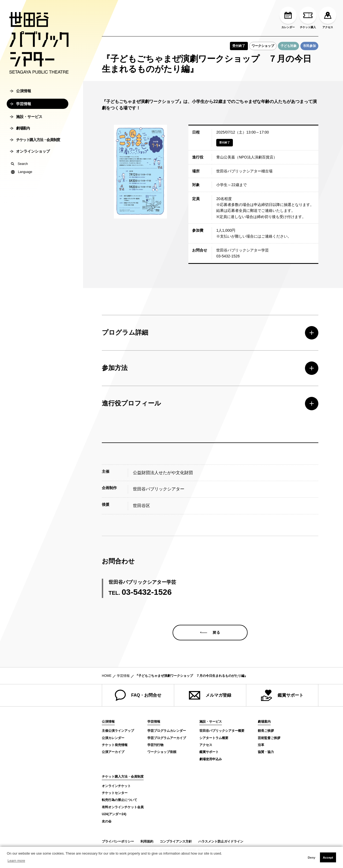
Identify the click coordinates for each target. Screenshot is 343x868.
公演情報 (20, 94)
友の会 (107, 821)
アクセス (328, 18)
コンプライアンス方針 (176, 841)
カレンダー (288, 18)
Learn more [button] (16, 861)
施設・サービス (26, 119)
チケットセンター (115, 793)
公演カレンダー (113, 738)
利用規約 (147, 841)
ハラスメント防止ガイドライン (221, 841)
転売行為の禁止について (120, 800)
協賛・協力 (266, 752)
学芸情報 (20, 106)
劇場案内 (20, 131)
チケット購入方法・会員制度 (35, 142)
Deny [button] (311, 858)
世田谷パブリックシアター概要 (222, 731)
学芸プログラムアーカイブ (167, 738)
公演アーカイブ (113, 752)
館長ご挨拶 (266, 731)
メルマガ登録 (210, 695)
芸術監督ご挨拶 (269, 738)
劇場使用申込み (211, 759)
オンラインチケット (116, 786)
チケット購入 (308, 18)
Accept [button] (328, 858)
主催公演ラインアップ (118, 731)
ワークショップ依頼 (162, 752)
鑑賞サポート (282, 695)
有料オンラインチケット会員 (123, 807)
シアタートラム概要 (214, 738)
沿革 (261, 745)
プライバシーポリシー (118, 841)
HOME (107, 676)
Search (19, 167)
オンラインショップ (30, 154)
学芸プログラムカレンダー (167, 731)
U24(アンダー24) (114, 814)
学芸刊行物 (155, 745)
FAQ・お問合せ (138, 695)
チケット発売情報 (115, 745)
